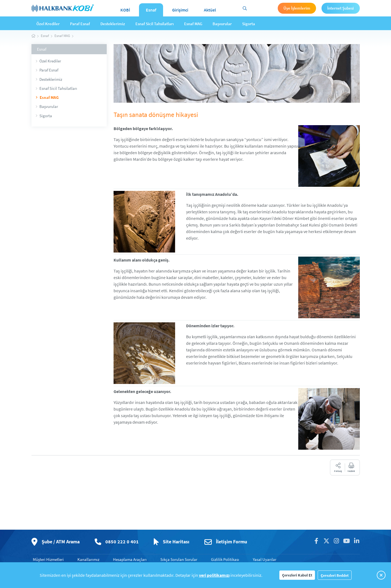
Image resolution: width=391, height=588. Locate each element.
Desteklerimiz (113, 24)
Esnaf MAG (193, 24)
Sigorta (249, 24)
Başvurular (222, 24)
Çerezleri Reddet (335, 575)
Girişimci (180, 10)
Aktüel (210, 10)
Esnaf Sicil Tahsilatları (155, 24)
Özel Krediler (48, 24)
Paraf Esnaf (80, 24)
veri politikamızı (214, 575)
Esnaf (151, 10)
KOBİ (125, 10)
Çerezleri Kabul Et (297, 575)
